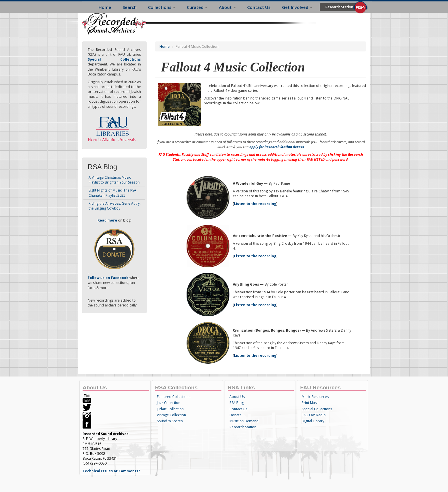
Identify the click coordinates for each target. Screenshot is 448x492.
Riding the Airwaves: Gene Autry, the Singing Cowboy (115, 206)
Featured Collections (174, 397)
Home (105, 7)
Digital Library (313, 421)
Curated (197, 7)
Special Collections (317, 409)
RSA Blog (237, 403)
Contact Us (259, 7)
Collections (162, 7)
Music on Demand (244, 421)
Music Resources (315, 397)
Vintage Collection (171, 415)
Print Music (310, 403)
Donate (235, 415)
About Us (237, 397)
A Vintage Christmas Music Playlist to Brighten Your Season (114, 180)
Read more (107, 220)
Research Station (339, 7)
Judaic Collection (170, 409)
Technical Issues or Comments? (111, 471)
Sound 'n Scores (170, 421)
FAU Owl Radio (314, 415)
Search (130, 7)
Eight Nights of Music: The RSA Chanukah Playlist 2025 (112, 193)
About (227, 7)
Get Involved (297, 7)
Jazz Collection (169, 403)
